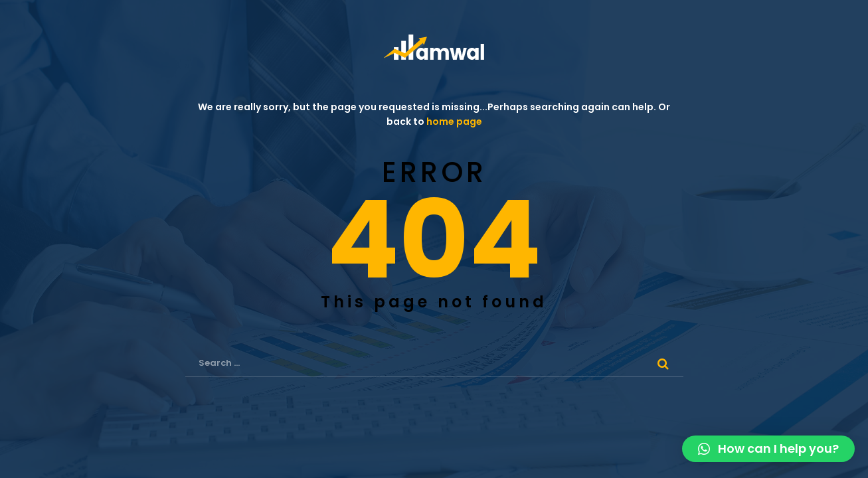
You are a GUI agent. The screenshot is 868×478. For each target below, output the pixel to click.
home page (454, 121)
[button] (768, 449)
